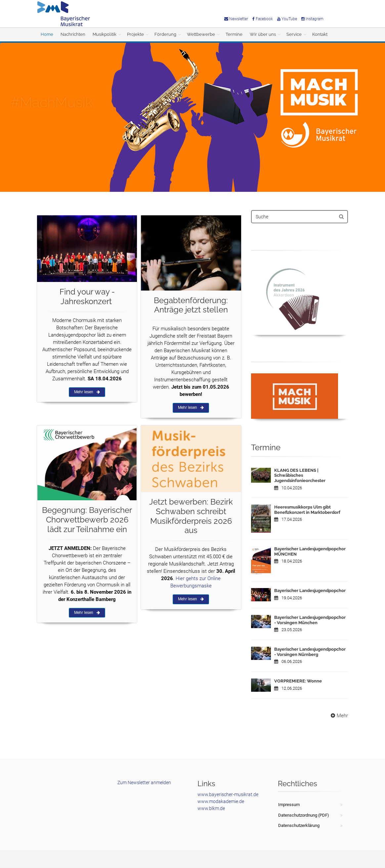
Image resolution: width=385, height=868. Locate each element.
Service (294, 34)
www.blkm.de (211, 808)
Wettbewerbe (201, 34)
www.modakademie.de (221, 801)
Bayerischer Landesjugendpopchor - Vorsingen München (310, 620)
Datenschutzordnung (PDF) (304, 815)
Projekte (135, 34)
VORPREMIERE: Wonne (298, 681)
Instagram (312, 19)
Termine (234, 34)
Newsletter (236, 19)
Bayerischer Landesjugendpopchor (310, 591)
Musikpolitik (105, 34)
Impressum (289, 805)
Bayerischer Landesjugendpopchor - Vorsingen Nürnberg (310, 652)
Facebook (263, 19)
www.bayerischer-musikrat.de (228, 794)
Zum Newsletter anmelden (144, 783)
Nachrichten (73, 34)
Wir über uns (263, 34)
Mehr (339, 716)
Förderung (165, 34)
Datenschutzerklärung (299, 825)
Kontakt (320, 34)
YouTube (287, 19)
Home (47, 34)
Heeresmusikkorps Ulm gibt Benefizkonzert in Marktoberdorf (307, 510)
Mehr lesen (87, 392)
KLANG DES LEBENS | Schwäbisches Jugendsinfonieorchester (300, 475)
